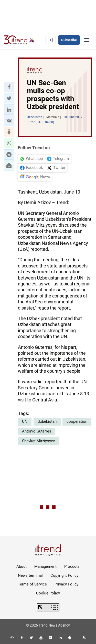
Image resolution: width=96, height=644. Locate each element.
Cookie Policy (48, 593)
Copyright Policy (64, 575)
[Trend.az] (19, 40)
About (22, 566)
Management (45, 566)
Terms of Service (32, 584)
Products (72, 566)
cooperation (77, 421)
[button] (9, 87)
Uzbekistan (47, 421)
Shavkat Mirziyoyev (38, 441)
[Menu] (87, 40)
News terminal (30, 575)
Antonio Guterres (37, 431)
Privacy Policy (66, 584)
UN (25, 421)
